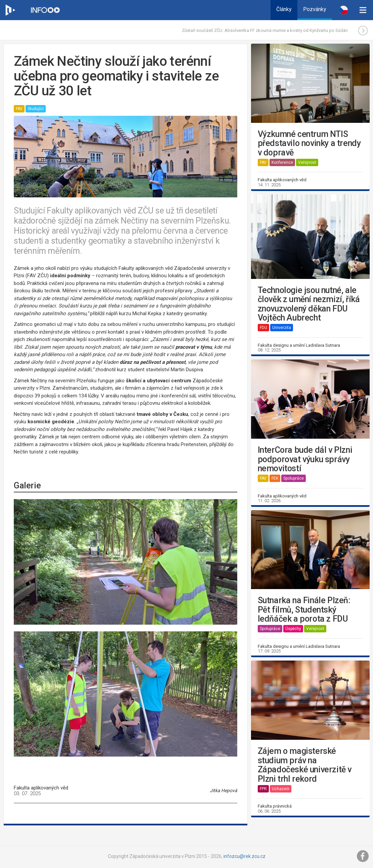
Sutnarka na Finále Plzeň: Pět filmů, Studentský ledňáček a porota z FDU (304, 610)
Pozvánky (315, 9)
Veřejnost (307, 162)
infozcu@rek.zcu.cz (244, 856)
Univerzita (282, 328)
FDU (263, 328)
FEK (275, 478)
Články (284, 9)
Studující (36, 109)
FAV (19, 109)
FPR (263, 789)
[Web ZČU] (10, 10)
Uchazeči (281, 789)
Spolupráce (294, 478)
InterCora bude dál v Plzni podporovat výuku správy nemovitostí (305, 459)
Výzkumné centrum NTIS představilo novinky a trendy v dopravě (309, 143)
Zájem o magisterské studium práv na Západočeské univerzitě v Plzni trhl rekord (305, 765)
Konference (282, 162)
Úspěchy (293, 629)
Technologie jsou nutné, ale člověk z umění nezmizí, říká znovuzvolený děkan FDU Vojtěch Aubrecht (309, 304)
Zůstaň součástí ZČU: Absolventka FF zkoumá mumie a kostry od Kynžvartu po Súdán (265, 30)
